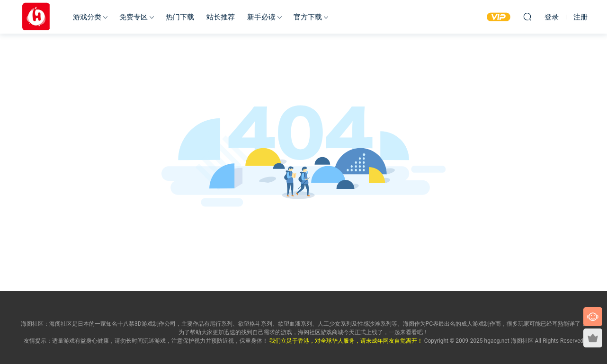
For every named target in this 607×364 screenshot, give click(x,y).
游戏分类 (87, 17)
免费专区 (134, 17)
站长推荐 (221, 17)
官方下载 (308, 17)
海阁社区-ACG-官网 (36, 17)
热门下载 (180, 17)
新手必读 (261, 17)
